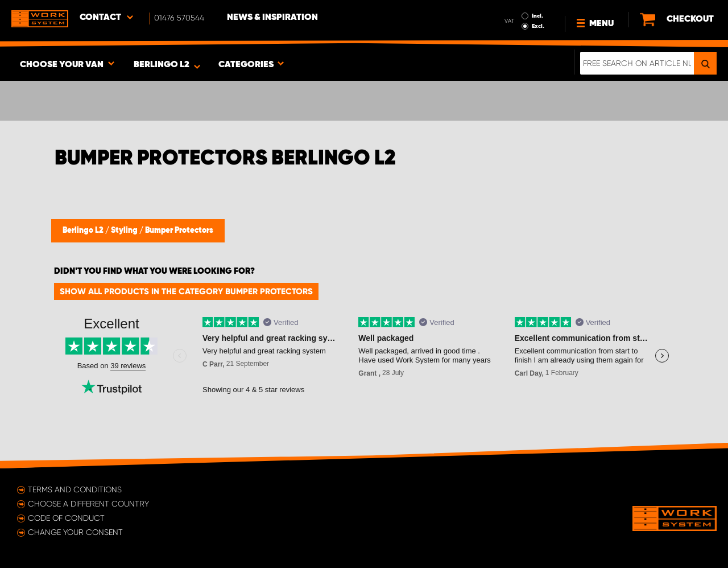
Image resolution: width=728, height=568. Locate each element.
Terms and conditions (75, 489)
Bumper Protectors (179, 231)
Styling (125, 231)
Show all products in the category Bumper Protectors (186, 291)
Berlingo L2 (84, 231)
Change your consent (75, 532)
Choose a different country (88, 504)
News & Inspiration (272, 18)
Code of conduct (66, 518)
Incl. (537, 16)
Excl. (538, 26)
